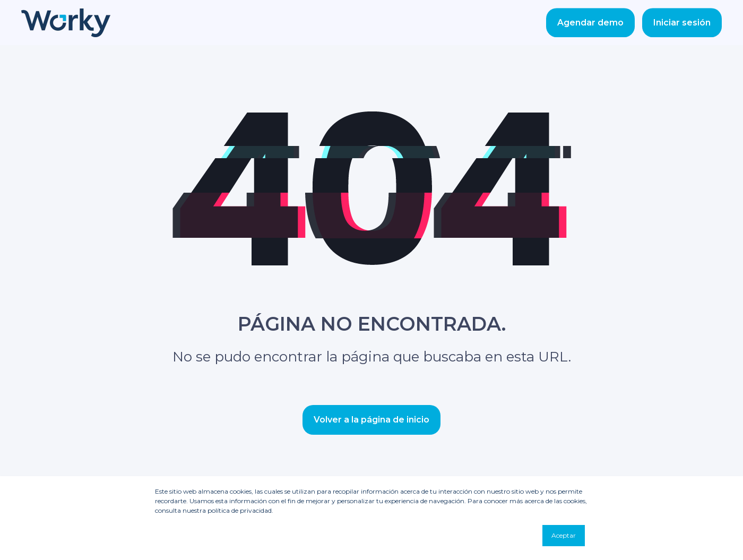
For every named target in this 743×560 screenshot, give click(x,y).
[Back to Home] (66, 30)
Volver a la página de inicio (371, 420)
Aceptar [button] (564, 535)
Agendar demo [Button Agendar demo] (590, 23)
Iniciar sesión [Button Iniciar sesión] (682, 23)
